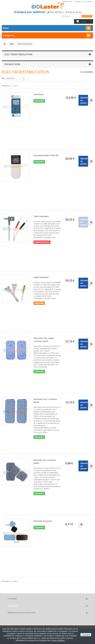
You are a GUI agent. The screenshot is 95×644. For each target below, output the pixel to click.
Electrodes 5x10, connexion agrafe (45, 401)
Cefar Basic (38, 94)
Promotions (12, 64)
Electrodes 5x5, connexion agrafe (45, 462)
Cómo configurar (58, 640)
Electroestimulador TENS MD (46, 155)
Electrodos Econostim (43, 521)
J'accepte (86, 635)
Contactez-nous (67, 2)
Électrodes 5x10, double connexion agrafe (44, 340)
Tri (3, 78)
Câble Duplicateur (41, 216)
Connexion (89, 2)
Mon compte (13, 606)
